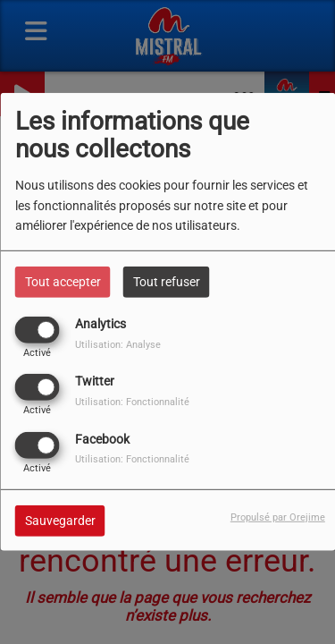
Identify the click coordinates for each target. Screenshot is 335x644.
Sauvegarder (60, 520)
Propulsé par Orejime (278, 517)
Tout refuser (167, 282)
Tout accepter (63, 282)
